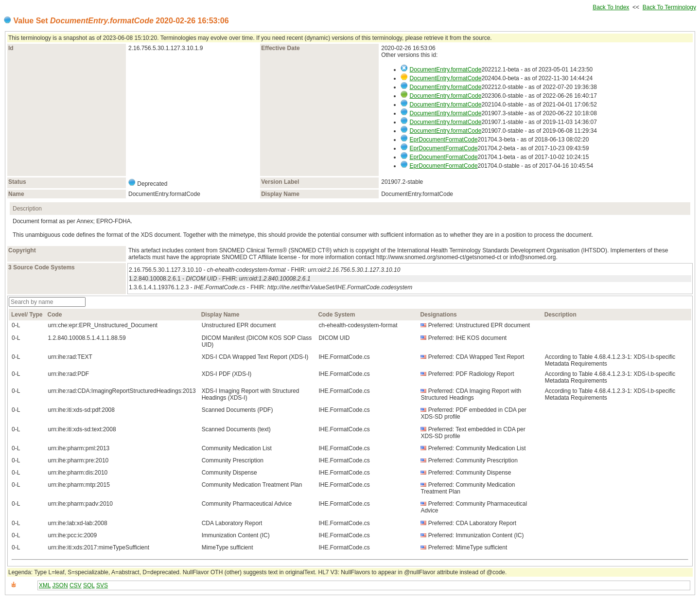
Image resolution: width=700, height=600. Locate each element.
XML (45, 585)
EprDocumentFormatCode (444, 140)
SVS (102, 585)
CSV (76, 585)
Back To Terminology (669, 7)
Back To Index (611, 7)
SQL (89, 585)
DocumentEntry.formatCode (446, 70)
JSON (60, 585)
